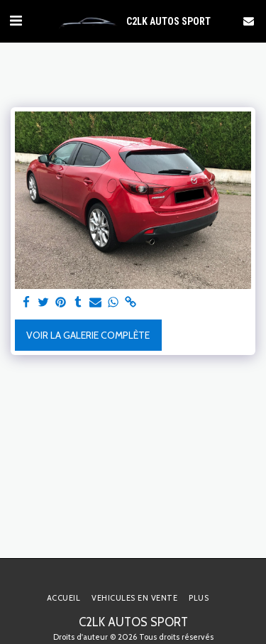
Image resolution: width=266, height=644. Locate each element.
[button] (16, 21)
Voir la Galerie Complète (88, 335)
